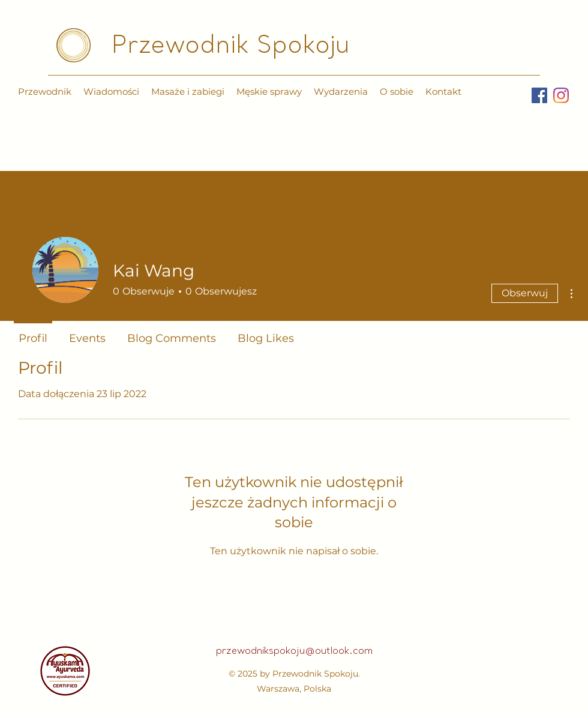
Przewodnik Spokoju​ (231, 47)
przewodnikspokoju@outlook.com (294, 651)
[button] (188, 92)
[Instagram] (561, 95)
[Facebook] (539, 95)
